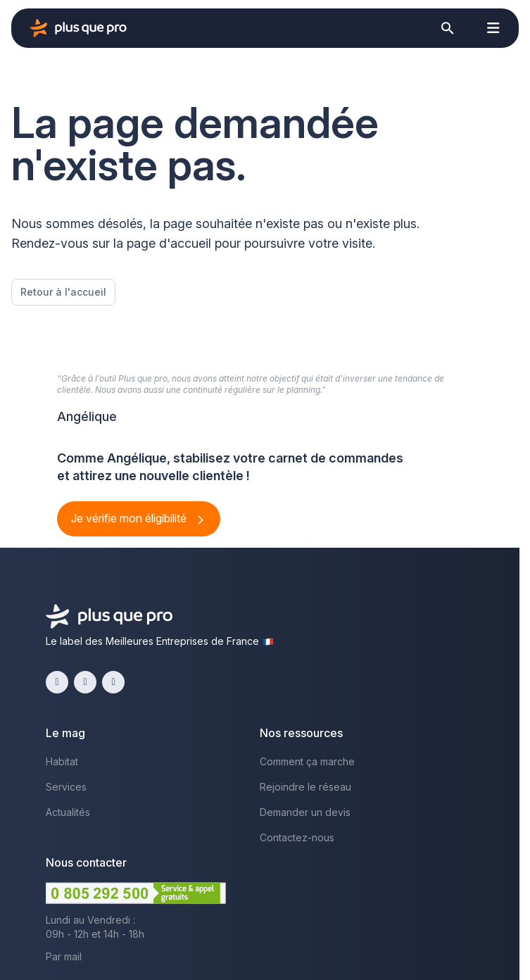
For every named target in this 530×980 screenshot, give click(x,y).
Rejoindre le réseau (305, 787)
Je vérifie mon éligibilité (130, 518)
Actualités (68, 812)
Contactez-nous (297, 837)
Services (66, 787)
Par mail (64, 956)
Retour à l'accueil (63, 292)
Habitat (62, 761)
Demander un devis (305, 812)
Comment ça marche (307, 761)
